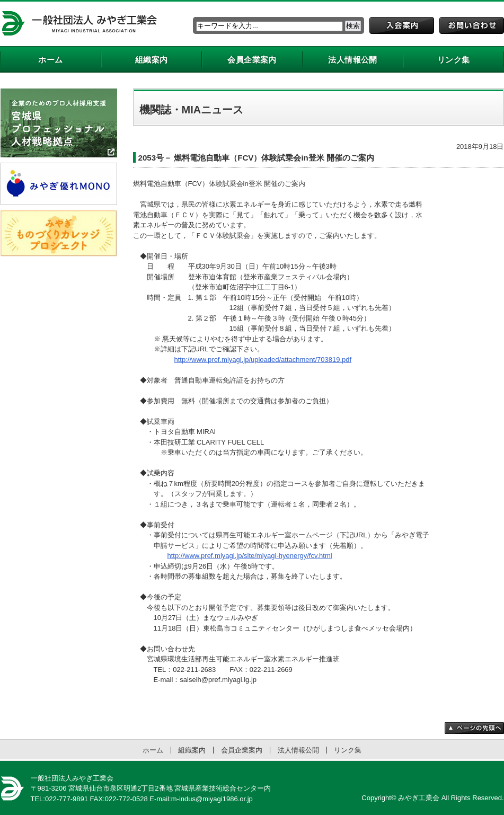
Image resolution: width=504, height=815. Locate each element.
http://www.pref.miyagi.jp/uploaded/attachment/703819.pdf (263, 360)
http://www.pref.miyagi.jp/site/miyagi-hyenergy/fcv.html (250, 556)
